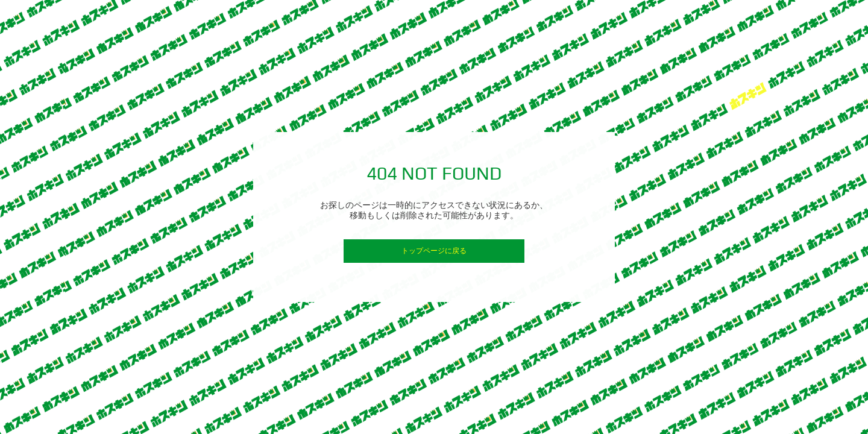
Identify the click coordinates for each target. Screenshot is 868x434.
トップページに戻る (434, 251)
